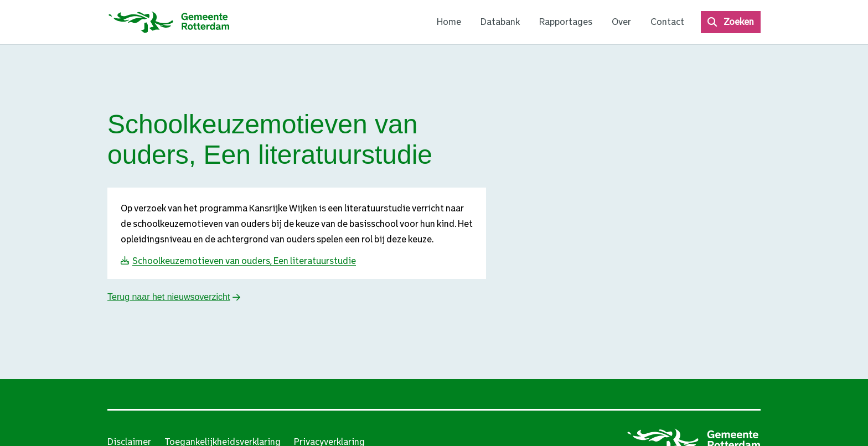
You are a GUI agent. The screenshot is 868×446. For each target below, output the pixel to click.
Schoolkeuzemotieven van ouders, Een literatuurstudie (244, 261)
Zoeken (739, 22)
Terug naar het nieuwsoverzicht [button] (169, 297)
